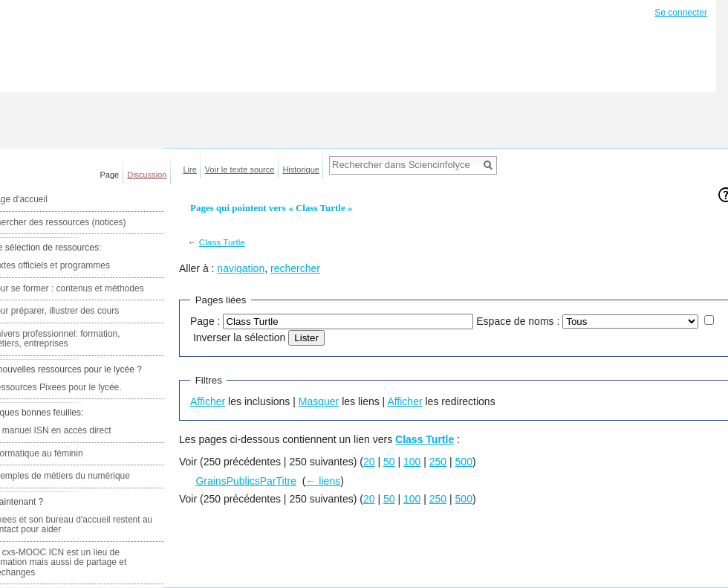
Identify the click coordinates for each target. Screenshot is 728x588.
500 (464, 462)
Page (110, 175)
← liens (323, 481)
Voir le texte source (240, 169)
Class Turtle (222, 242)
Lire (190, 169)
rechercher (295, 268)
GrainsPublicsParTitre (246, 481)
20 (369, 462)
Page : (205, 321)
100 (412, 462)
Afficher (208, 401)
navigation (241, 268)
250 (438, 462)
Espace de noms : (518, 321)
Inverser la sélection (240, 337)
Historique (301, 169)
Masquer (319, 401)
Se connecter (681, 13)
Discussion (147, 175)
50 (389, 462)
